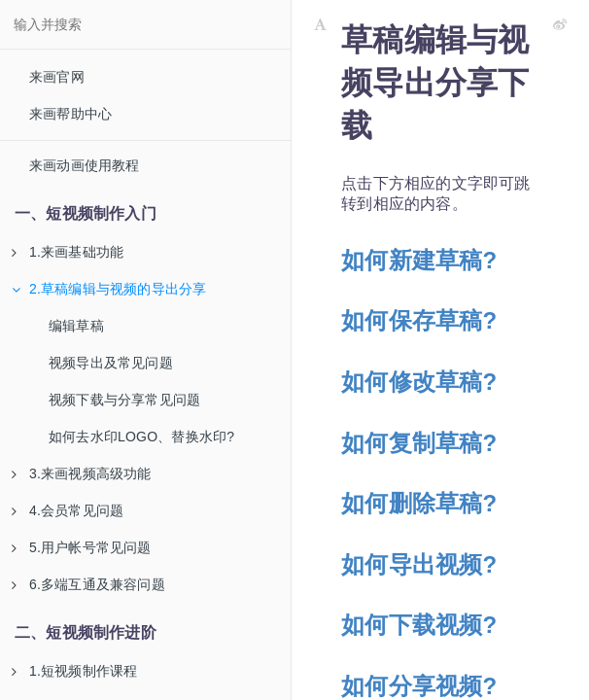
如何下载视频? (419, 625)
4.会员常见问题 (68, 510)
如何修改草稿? (419, 382)
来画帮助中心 (70, 114)
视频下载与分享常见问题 (124, 400)
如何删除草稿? (419, 503)
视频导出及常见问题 (111, 363)
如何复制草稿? (419, 443)
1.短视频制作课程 (74, 671)
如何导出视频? (419, 564)
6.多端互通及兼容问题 (88, 584)
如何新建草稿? (419, 260)
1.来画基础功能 (68, 252)
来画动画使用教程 (85, 165)
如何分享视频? (419, 686)
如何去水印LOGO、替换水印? (141, 437)
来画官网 (57, 77)
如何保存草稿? (419, 320)
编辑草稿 (76, 326)
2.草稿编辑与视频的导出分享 (109, 289)
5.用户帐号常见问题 (82, 547)
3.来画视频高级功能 (82, 473)
